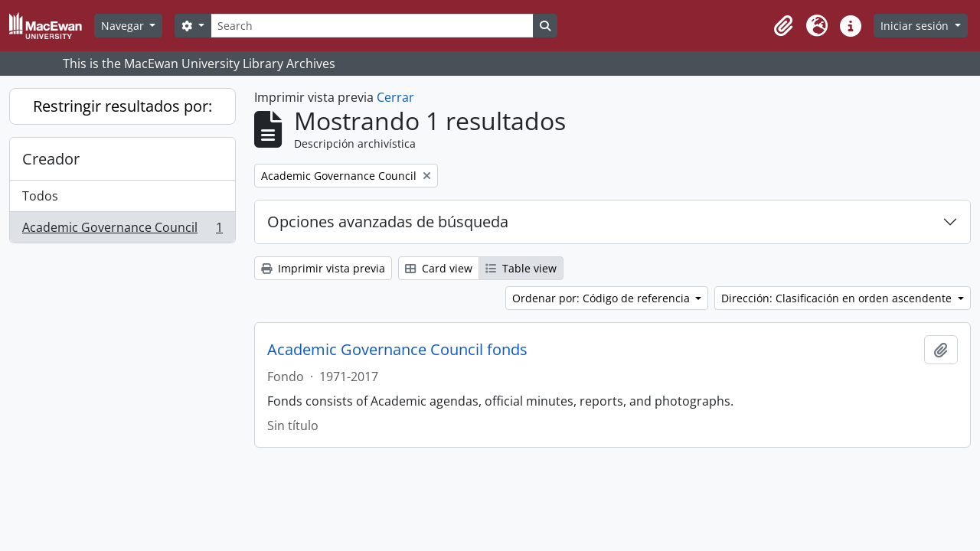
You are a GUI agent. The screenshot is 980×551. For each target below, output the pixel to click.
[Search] (372, 26)
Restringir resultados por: (122, 106)
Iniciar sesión (916, 26)
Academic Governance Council (122, 230)
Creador (51, 159)
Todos (40, 196)
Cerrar (395, 97)
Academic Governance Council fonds (397, 350)
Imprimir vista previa (323, 268)
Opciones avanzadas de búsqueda (388, 222)
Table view (521, 268)
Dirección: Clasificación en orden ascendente (838, 298)
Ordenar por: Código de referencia (603, 298)
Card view (439, 268)
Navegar (124, 26)
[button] (783, 26)
